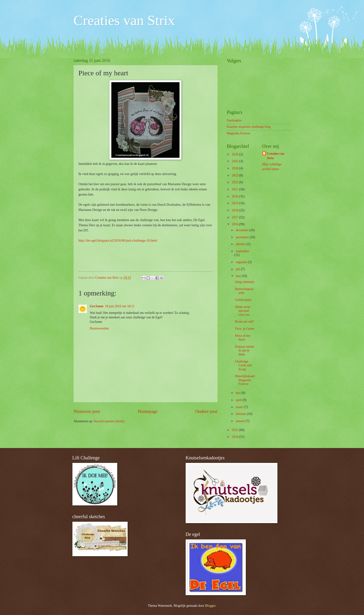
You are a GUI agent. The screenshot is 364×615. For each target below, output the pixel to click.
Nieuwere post (87, 411)
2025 (236, 161)
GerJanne (97, 306)
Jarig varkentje (245, 282)
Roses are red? (244, 322)
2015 (236, 430)
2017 (236, 217)
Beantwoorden (99, 328)
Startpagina (234, 120)
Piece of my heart (243, 338)
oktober (241, 244)
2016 (236, 224)
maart (240, 407)
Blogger (210, 606)
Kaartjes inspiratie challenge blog (249, 127)
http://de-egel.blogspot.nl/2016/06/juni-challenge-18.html (118, 240)
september (242, 251)
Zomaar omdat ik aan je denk (245, 350)
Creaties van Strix (124, 20)
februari (241, 414)
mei (238, 393)
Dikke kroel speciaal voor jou (243, 311)
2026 (236, 154)
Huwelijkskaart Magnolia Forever (245, 380)
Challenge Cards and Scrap (243, 365)
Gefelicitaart (243, 300)
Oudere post (206, 411)
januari (241, 421)
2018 (236, 210)
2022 (236, 182)
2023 (236, 175)
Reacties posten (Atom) (109, 421)
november (243, 237)
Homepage (148, 411)
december (242, 230)
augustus (242, 262)
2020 (236, 196)
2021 (236, 189)
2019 (236, 203)
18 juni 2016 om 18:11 (120, 306)
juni (239, 276)
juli (238, 269)
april (239, 400)
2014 (236, 437)
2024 (236, 168)
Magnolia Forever (239, 133)
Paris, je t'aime (245, 329)
